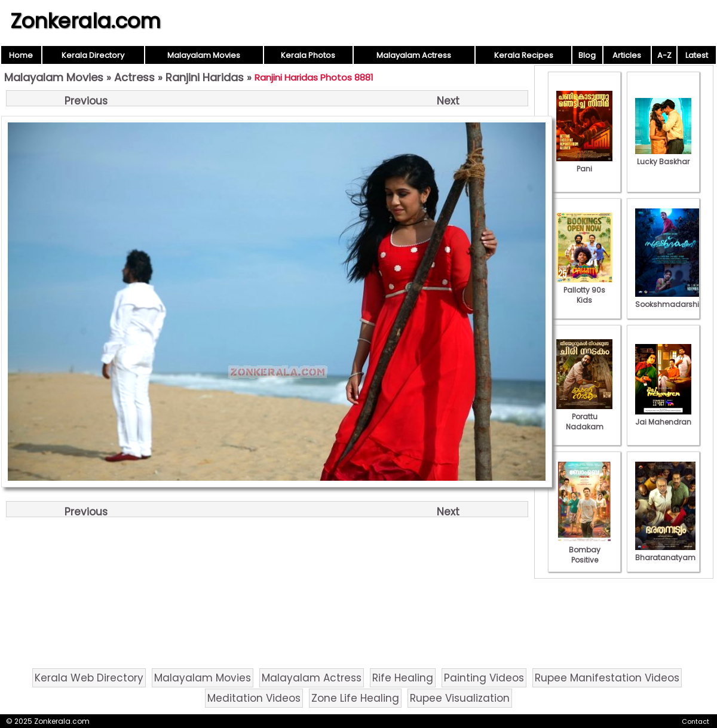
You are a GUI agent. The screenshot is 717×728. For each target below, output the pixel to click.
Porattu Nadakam (584, 417)
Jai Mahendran (663, 417)
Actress (134, 77)
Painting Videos (484, 678)
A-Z (664, 55)
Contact (695, 721)
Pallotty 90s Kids (584, 290)
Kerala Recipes (524, 55)
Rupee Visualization (460, 698)
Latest (697, 55)
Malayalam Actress (414, 55)
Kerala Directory (93, 55)
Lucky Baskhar (663, 156)
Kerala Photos (308, 55)
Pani (584, 164)
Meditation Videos (254, 698)
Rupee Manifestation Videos (607, 678)
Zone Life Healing (355, 698)
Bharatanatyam (665, 552)
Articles (627, 55)
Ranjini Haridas (205, 77)
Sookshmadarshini (670, 299)
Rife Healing (403, 678)
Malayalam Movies (204, 55)
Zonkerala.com (85, 21)
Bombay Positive (584, 550)
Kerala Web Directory (89, 678)
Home (21, 55)
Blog (587, 55)
